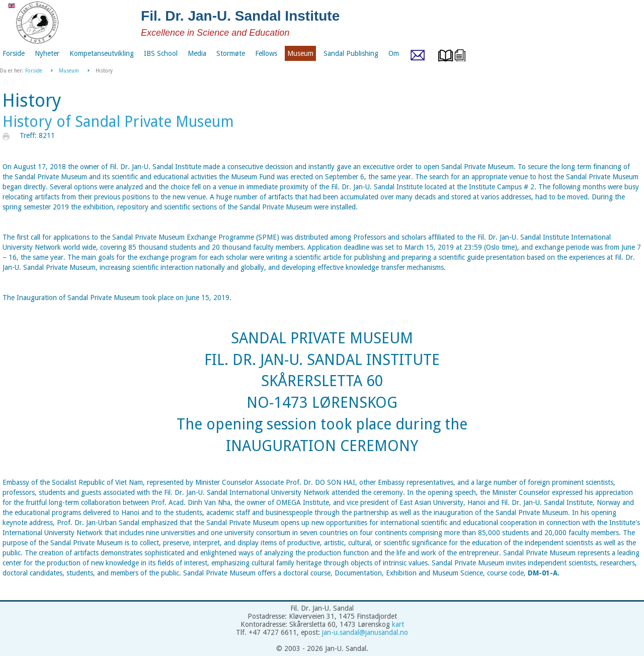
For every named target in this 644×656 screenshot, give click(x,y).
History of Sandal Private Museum (118, 122)
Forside (34, 71)
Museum (69, 71)
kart (398, 624)
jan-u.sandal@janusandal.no (365, 632)
